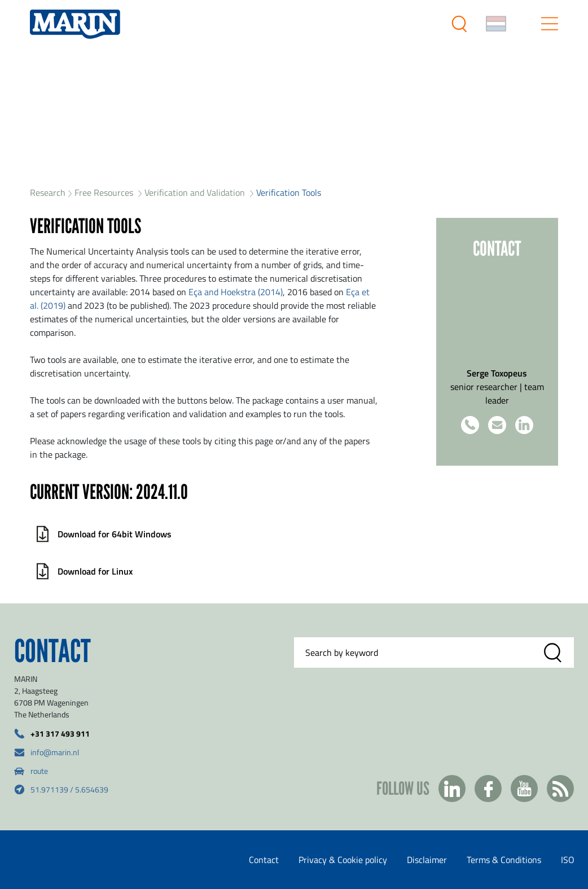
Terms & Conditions (504, 860)
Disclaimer (427, 860)
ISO (568, 860)
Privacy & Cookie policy (343, 860)
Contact (264, 860)
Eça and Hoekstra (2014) (236, 292)
